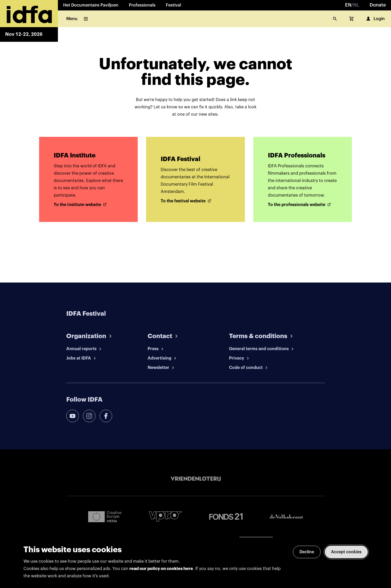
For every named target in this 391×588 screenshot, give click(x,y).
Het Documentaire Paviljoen (91, 5)
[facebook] (106, 416)
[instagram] (89, 416)
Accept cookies (346, 552)
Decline (307, 552)
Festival (173, 5)
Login (375, 19)
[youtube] (73, 416)
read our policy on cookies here (161, 569)
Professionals (142, 5)
